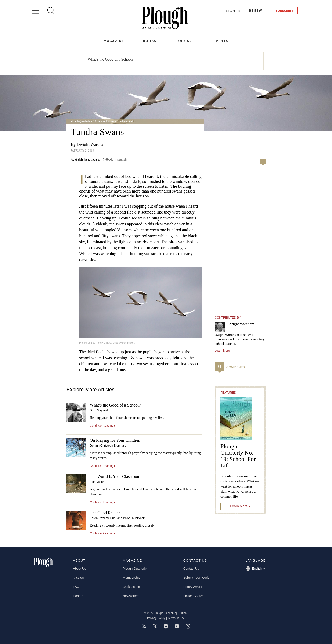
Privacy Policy (156, 618)
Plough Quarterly (80, 121)
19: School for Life (103, 121)
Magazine (114, 41)
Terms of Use (176, 618)
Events (221, 41)
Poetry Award (193, 587)
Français (122, 159)
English (255, 569)
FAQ (76, 587)
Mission (78, 578)
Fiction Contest (194, 596)
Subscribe (284, 11)
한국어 (107, 159)
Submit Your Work (196, 578)
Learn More (239, 506)
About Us (80, 568)
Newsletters (131, 596)
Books (150, 41)
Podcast (185, 41)
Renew (256, 10)
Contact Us (191, 568)
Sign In (233, 10)
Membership (132, 578)
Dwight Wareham (92, 144)
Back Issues (131, 587)
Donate (78, 596)
